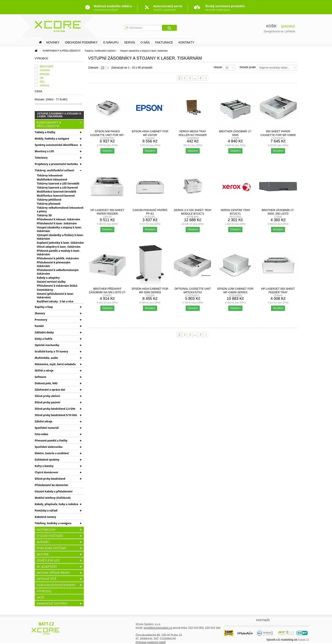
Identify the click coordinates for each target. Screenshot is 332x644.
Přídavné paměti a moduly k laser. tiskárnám (58, 253)
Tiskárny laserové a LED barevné (57, 188)
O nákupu (111, 42)
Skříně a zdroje (44, 371)
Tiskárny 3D (44, 215)
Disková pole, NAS (46, 383)
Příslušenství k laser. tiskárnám (57, 223)
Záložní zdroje (44, 421)
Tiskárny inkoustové (50, 175)
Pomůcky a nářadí (46, 511)
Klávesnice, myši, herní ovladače (55, 364)
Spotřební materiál (47, 428)
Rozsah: (40, 99)
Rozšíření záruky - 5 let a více (55, 301)
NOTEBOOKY (46, 529)
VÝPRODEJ (44, 591)
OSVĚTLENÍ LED (48, 560)
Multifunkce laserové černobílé (57, 192)
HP (42, 78)
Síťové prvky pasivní (47, 402)
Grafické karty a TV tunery (51, 351)
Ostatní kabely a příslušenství (54, 491)
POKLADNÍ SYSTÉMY (52, 548)
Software (40, 377)
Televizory (41, 158)
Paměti (39, 326)
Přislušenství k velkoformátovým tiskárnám (58, 272)
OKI (42, 82)
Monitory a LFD (44, 151)
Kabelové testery (45, 517)
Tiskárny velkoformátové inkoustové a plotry (60, 210)
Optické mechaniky (47, 345)
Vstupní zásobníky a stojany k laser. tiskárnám (59, 229)
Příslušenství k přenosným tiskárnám (54, 264)
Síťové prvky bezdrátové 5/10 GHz (56, 415)
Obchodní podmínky (81, 42)
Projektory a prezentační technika (56, 164)
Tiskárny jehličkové (49, 200)
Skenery (40, 313)
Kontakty (186, 42)
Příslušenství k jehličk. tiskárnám (58, 258)
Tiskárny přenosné (49, 204)
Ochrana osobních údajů (151, 642)
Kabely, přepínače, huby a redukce (57, 504)
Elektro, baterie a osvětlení (52, 453)
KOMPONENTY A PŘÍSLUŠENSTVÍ (49, 124)
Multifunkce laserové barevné (56, 196)
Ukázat (218, 67)
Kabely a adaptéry (48, 278)
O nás (145, 42)
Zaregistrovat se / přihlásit (279, 31)
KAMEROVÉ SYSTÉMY (52, 603)
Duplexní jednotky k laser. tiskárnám (60, 243)
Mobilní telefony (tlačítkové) (53, 498)
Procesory (41, 320)
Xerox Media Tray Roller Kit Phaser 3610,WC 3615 (193, 135)
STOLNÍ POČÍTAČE (50, 536)
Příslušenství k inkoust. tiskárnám (58, 219)
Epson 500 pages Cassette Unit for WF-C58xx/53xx (107, 135)
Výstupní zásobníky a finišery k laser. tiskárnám (60, 237)
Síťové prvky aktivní (47, 396)
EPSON (45, 74)
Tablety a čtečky (45, 132)
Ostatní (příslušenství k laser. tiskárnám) (55, 296)
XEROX (45, 86)
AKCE (40, 597)
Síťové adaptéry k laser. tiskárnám (59, 247)
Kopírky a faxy (44, 307)
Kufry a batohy (44, 466)
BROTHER (47, 66)
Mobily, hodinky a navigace (52, 139)
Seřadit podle (248, 67)
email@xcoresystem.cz (158, 628)
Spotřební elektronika (49, 447)
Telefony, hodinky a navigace (53, 523)
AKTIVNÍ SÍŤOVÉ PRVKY (53, 573)
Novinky (53, 42)
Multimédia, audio (46, 358)
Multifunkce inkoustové (52, 180)
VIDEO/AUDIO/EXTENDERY (56, 585)
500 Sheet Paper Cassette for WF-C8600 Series (278, 135)
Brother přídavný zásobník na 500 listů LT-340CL (107, 292)
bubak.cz (303, 640)
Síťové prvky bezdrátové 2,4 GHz (55, 409)
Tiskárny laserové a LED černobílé (58, 184)
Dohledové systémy (47, 460)
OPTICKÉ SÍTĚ (46, 579)
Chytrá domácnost (46, 472)
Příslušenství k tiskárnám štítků (57, 286)
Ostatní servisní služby (51, 282)
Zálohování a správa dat (50, 390)
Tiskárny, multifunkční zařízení (54, 170)
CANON (45, 70)
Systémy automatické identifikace (56, 145)
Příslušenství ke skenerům (51, 485)
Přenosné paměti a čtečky (51, 441)
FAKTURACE (164, 42)
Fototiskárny (45, 290)
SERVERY (43, 542)
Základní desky (44, 332)
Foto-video (41, 434)
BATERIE (43, 554)
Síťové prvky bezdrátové (50, 479)
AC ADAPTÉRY (47, 566)
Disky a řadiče (44, 339)
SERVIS (129, 42)
